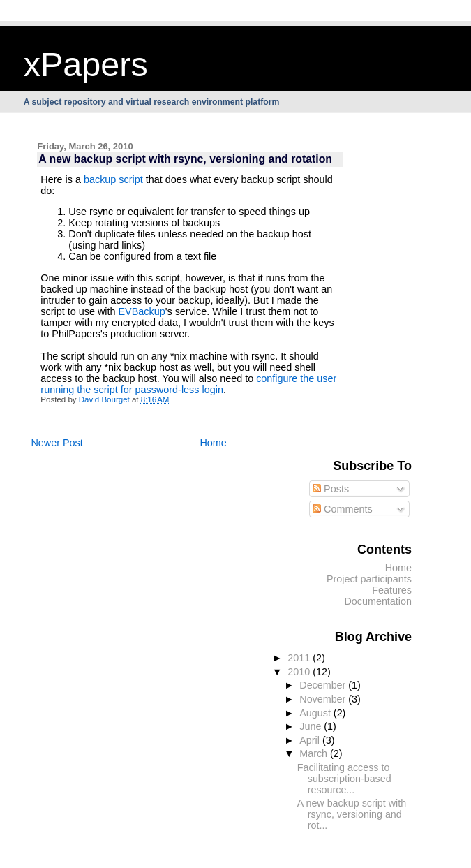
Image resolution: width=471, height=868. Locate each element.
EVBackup (142, 311)
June (312, 726)
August (316, 713)
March (315, 753)
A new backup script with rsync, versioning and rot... (352, 814)
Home (213, 443)
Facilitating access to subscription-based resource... (344, 779)
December (324, 685)
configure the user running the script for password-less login (188, 384)
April (311, 740)
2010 (300, 672)
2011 (300, 658)
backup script (113, 179)
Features (392, 590)
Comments (343, 509)
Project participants (369, 579)
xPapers (86, 64)
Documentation (378, 601)
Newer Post (57, 443)
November (324, 699)
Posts (331, 489)
